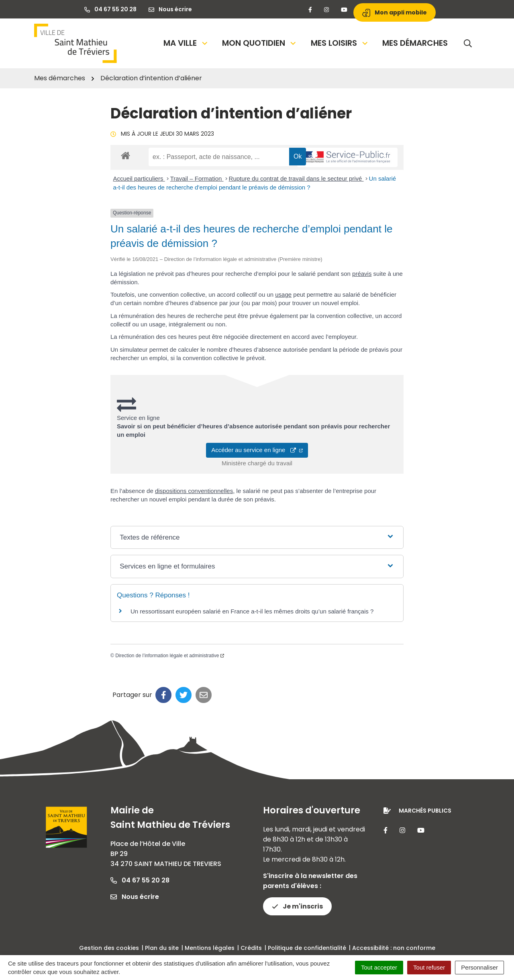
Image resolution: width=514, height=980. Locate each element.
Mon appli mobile (395, 13)
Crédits (251, 948)
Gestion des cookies (109, 948)
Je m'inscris (297, 906)
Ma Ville (186, 43)
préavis (362, 274)
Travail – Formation (197, 178)
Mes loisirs (340, 43)
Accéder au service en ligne (257, 450)
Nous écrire (135, 897)
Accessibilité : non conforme (394, 948)
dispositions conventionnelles (194, 491)
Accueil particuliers (139, 178)
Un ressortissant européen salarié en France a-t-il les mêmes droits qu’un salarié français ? (252, 611)
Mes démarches (415, 43)
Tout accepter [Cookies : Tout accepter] (379, 967)
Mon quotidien (260, 43)
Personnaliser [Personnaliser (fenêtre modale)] (479, 967)
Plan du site (162, 948)
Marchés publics (425, 811)
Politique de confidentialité (307, 948)
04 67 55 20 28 (140, 880)
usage (283, 294)
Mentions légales (210, 948)
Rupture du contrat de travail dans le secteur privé (296, 178)
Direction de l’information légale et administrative (170, 656)
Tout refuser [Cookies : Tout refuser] (429, 967)
